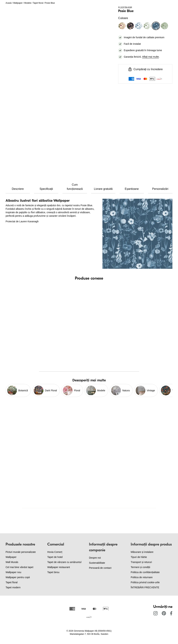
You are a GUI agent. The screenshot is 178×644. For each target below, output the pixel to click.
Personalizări (160, 189)
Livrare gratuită (103, 189)
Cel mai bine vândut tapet (19, 567)
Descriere (18, 189)
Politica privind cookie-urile (145, 582)
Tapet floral (38, 3)
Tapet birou (53, 572)
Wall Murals (12, 562)
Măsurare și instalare (142, 552)
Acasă (8, 3)
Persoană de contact (100, 568)
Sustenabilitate (97, 563)
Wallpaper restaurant (59, 567)
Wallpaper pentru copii (18, 577)
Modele (28, 3)
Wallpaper (18, 3)
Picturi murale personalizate (21, 552)
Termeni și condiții (140, 567)
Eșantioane (132, 189)
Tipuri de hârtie (139, 557)
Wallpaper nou (13, 572)
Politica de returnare (142, 577)
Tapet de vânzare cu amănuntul (64, 562)
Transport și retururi (141, 562)
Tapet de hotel (55, 557)
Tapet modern (13, 587)
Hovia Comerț (55, 552)
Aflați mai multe (150, 57)
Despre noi (95, 558)
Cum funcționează (75, 187)
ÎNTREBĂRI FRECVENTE (145, 587)
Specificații (46, 189)
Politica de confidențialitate (145, 572)
